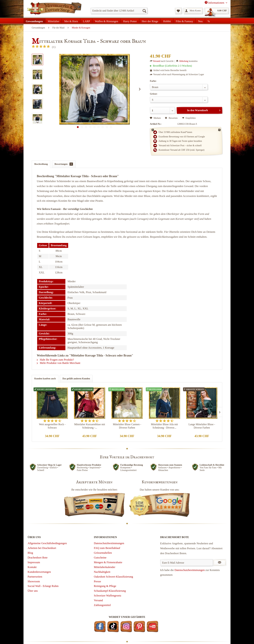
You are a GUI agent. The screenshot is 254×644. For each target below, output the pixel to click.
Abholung (184, 61)
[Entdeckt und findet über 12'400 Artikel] (119, 11)
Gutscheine (100, 558)
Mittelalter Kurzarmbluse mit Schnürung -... (90, 426)
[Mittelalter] (54, 21)
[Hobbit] (167, 21)
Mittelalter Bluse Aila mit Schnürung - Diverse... (164, 426)
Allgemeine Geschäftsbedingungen (47, 543)
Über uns (33, 591)
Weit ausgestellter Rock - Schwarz (52, 426)
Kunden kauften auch (45, 379)
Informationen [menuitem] (215, 3)
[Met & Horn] (71, 21)
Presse (97, 581)
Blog (30, 553)
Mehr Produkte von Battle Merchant (59, 363)
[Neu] (200, 21)
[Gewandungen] (34, 21)
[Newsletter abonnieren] (220, 563)
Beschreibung (41, 164)
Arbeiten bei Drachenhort (42, 548)
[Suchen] (144, 11)
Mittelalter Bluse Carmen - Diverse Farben (127, 426)
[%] (209, 21)
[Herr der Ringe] (150, 21)
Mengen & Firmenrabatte (108, 562)
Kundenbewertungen (39, 572)
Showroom (34, 581)
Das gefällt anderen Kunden (76, 379)
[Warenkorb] (217, 11)
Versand (156, 61)
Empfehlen (189, 118)
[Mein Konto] (193, 11)
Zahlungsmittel (102, 605)
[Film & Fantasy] (184, 21)
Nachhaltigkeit (102, 572)
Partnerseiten (35, 577)
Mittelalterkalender (104, 567)
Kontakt (32, 567)
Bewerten (171, 118)
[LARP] (86, 21)
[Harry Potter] (130, 21)
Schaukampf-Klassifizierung (110, 591)
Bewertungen (64, 164)
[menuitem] (119, 11)
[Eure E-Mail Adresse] (187, 563)
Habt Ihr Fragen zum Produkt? (55, 360)
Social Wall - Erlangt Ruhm (43, 586)
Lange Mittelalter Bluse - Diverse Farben (202, 426)
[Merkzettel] (178, 11)
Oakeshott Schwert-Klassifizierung (113, 577)
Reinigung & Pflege (105, 586)
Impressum (34, 562)
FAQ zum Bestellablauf (107, 548)
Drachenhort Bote (38, 558)
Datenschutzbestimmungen (109, 543)
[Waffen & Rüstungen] (106, 21)
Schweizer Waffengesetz (108, 596)
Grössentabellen (103, 553)
